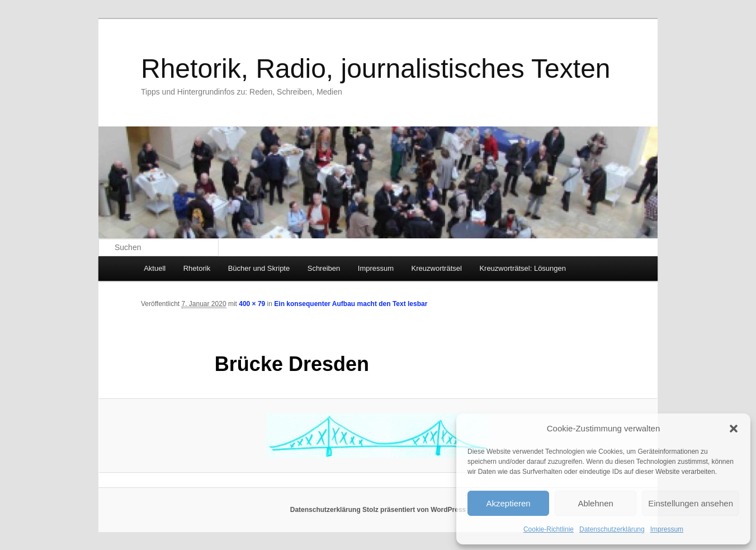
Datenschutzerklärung (612, 529)
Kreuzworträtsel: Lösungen (523, 268)
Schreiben (324, 268)
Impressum (667, 529)
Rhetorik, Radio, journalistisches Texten (376, 69)
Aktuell (155, 268)
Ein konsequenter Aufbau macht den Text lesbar (351, 304)
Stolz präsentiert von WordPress (414, 510)
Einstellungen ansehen (691, 503)
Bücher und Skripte (259, 268)
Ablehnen (595, 503)
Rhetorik (197, 268)
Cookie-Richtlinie (549, 529)
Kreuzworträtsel (437, 268)
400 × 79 (252, 304)
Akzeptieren (508, 503)
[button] (734, 429)
